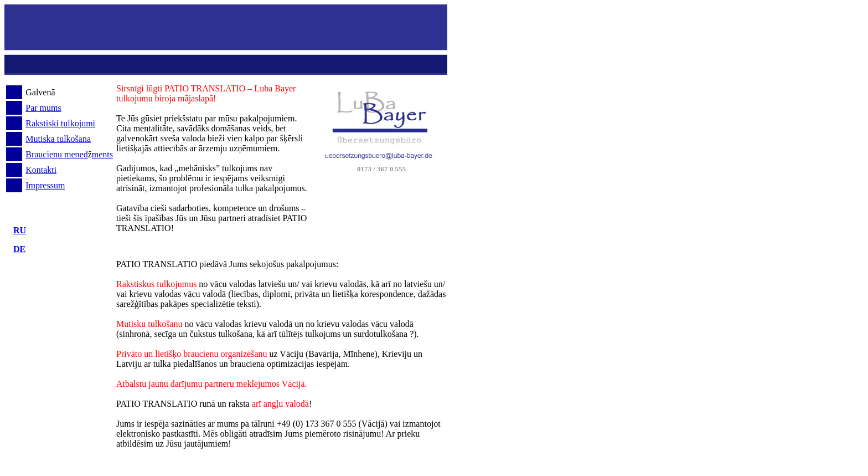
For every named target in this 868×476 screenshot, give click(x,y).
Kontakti (41, 170)
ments (102, 154)
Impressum (45, 185)
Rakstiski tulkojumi (60, 123)
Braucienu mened (56, 154)
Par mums (43, 108)
